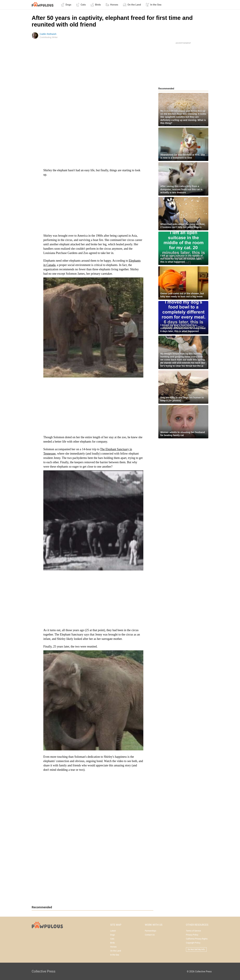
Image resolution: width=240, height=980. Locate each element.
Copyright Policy (193, 943)
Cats (81, 5)
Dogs (66, 5)
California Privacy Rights (197, 939)
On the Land (132, 5)
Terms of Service (193, 931)
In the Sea (153, 5)
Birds (96, 5)
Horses (112, 5)
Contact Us (150, 935)
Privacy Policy (192, 935)
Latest (113, 931)
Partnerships (150, 931)
